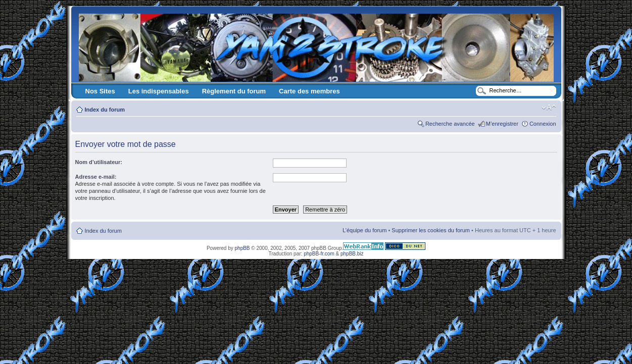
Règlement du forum (234, 91)
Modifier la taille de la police (549, 108)
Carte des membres (309, 91)
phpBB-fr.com (319, 254)
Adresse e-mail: (96, 177)
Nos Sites (100, 91)
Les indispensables (159, 91)
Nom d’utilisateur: (99, 162)
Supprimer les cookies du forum (431, 230)
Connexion (543, 124)
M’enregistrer (502, 124)
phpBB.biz (352, 254)
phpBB (242, 248)
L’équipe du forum (364, 230)
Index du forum (105, 110)
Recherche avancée (450, 124)
